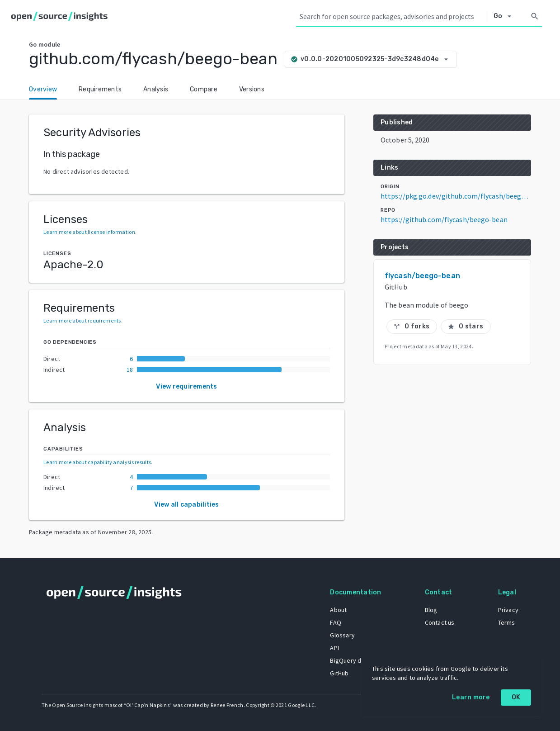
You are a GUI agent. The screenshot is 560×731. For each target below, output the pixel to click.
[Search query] (391, 16)
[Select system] (505, 16)
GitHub (339, 673)
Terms (507, 622)
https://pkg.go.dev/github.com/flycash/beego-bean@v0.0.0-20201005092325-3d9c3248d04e (456, 196)
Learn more (471, 697)
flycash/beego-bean (422, 276)
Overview (43, 89)
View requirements (186, 387)
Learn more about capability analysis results (97, 462)
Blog (431, 610)
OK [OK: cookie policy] (516, 697)
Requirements (100, 89)
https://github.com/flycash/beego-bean (444, 219)
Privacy (508, 610)
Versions (252, 89)
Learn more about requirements (82, 320)
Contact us (440, 622)
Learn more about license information (89, 232)
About (338, 610)
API (334, 648)
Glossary (342, 635)
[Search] (535, 16)
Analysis (156, 89)
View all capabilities (186, 505)
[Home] (61, 16)
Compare (204, 89)
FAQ (336, 622)
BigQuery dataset (355, 660)
